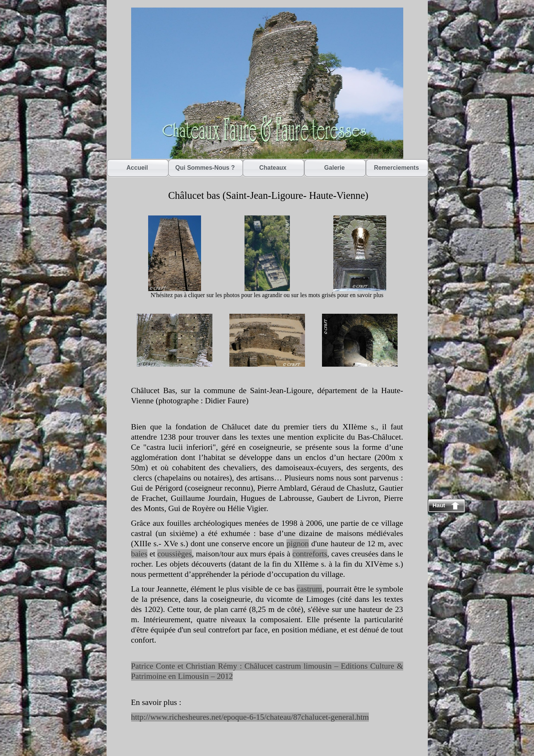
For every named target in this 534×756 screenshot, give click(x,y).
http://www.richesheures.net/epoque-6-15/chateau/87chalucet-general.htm (250, 717)
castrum (309, 589)
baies (139, 554)
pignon (298, 544)
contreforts (310, 554)
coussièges (174, 554)
